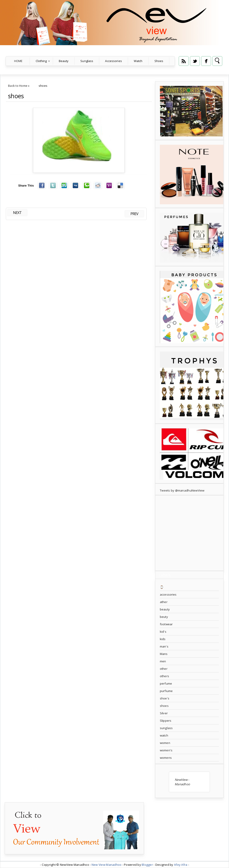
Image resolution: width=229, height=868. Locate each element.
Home (18, 61)
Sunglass (87, 61)
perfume (166, 683)
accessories (168, 594)
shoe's (165, 698)
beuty (164, 617)
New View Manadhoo (107, 865)
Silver (164, 713)
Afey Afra (181, 865)
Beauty (64, 61)
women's (166, 750)
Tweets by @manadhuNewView (182, 490)
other (164, 669)
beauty (165, 609)
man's (164, 646)
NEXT (17, 213)
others (164, 676)
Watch (138, 61)
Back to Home (18, 86)
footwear (166, 624)
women (165, 743)
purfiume (166, 691)
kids (163, 639)
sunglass (166, 728)
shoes (16, 96)
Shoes (159, 61)
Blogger (147, 865)
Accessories (113, 61)
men (163, 661)
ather (164, 602)
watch (164, 735)
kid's (163, 632)
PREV (134, 214)
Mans (164, 654)
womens (166, 758)
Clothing (41, 61)
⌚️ (162, 587)
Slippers (166, 721)
